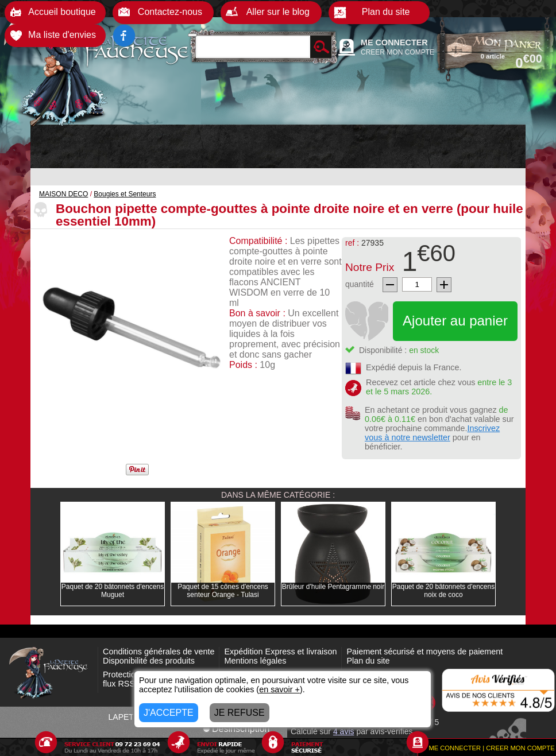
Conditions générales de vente (159, 652)
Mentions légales (255, 661)
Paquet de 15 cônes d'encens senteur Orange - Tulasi (223, 591)
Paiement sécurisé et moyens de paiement (424, 652)
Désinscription (236, 729)
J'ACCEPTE (169, 713)
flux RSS (119, 684)
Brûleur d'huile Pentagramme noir (333, 587)
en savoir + (279, 689)
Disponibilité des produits (149, 661)
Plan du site (368, 661)
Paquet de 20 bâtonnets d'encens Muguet (113, 591)
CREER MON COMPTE (397, 52)
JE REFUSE (240, 713)
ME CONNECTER (394, 42)
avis (344, 731)
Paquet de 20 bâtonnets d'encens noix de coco (443, 591)
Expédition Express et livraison (280, 652)
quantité (360, 284)
